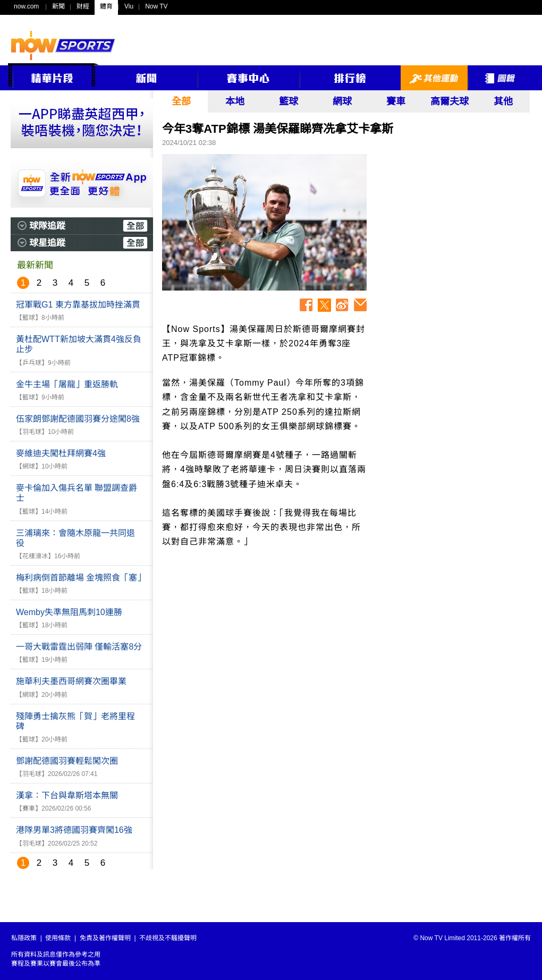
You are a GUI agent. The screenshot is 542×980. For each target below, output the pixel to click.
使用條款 (58, 938)
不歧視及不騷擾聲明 (168, 938)
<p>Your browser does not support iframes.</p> (452, 226)
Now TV (156, 6)
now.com (26, 6)
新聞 (58, 6)
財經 (83, 6)
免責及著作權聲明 (105, 938)
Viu (129, 6)
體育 (106, 6)
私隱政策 (24, 938)
